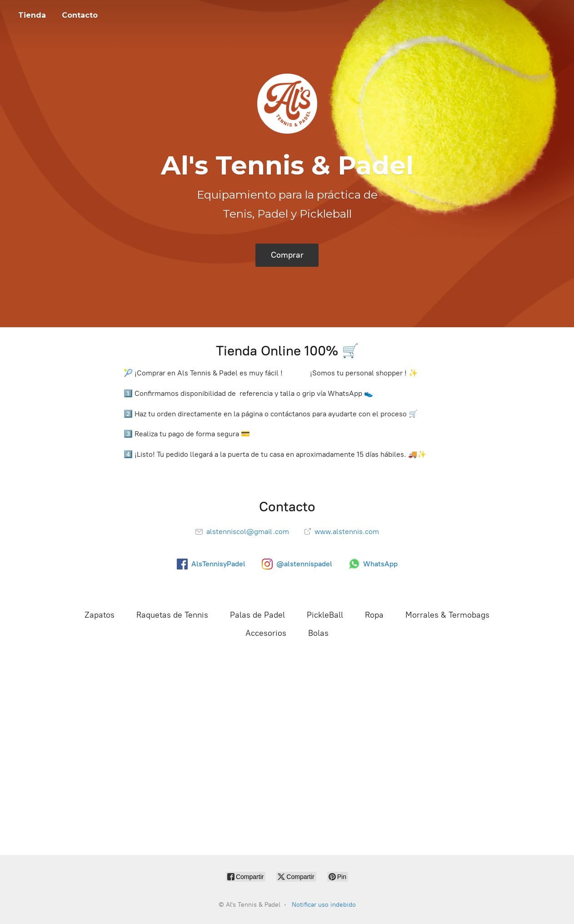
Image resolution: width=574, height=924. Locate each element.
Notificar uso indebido (324, 905)
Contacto (80, 15)
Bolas (318, 633)
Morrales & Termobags (447, 615)
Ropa (374, 615)
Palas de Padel (257, 615)
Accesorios (266, 633)
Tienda (32, 15)
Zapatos (100, 615)
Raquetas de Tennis (172, 615)
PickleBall (325, 615)
